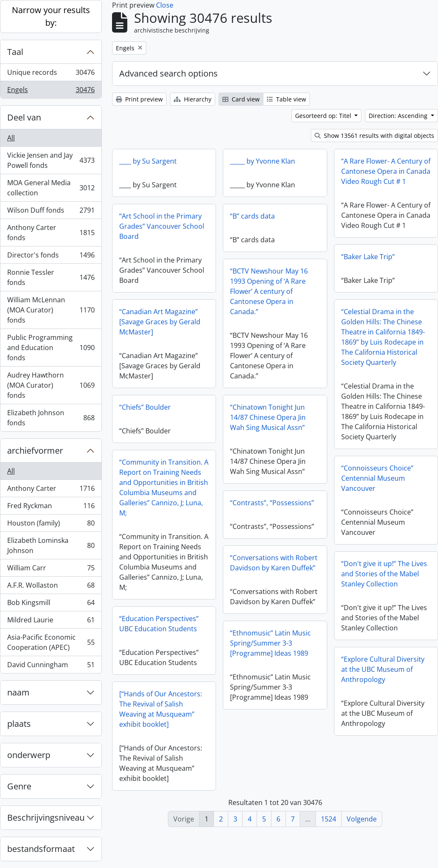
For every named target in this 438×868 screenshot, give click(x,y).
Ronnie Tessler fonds (51, 277)
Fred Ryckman (51, 508)
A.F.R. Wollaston (51, 587)
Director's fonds (51, 257)
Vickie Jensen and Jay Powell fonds (51, 160)
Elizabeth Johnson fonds (51, 418)
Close (165, 5)
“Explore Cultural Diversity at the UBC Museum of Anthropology (361, 672)
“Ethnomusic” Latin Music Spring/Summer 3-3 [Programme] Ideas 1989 (292, 644)
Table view (286, 99)
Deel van (24, 117)
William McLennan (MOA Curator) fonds (51, 310)
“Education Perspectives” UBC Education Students (159, 624)
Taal (15, 52)
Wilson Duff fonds (51, 212)
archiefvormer (35, 450)
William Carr (51, 570)
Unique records (51, 74)
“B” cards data (252, 216)
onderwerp (29, 755)
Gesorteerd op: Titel (324, 116)
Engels (51, 91)
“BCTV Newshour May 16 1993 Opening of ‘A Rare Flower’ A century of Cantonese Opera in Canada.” (291, 292)
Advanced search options (168, 73)
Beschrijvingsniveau (46, 817)
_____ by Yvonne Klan (263, 161)
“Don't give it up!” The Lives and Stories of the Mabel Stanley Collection (362, 576)
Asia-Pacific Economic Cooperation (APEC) (51, 642)
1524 (328, 819)
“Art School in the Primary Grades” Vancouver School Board (162, 226)
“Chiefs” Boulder (145, 407)
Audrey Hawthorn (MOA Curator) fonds (51, 385)
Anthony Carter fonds (51, 233)
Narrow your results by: (51, 16)
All (11, 138)
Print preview (139, 99)
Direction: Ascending (399, 116)
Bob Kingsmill (51, 604)
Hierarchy (193, 99)
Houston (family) (51, 525)
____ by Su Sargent (148, 161)
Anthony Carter (51, 490)
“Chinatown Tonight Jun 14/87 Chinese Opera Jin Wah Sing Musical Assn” (290, 418)
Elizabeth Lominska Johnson (51, 545)
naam (18, 692)
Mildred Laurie (51, 622)
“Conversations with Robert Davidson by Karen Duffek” (296, 564)
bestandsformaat (41, 849)
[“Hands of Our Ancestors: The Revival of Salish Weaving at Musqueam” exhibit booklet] (161, 709)
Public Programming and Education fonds (51, 348)
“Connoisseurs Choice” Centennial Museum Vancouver (355, 481)
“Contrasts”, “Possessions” (294, 504)
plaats (19, 724)
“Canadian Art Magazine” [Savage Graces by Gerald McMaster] (160, 322)
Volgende (362, 819)
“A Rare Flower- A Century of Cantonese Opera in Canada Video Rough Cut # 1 (386, 171)
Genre (19, 786)
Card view (241, 99)
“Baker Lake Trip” (346, 259)
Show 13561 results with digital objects (374, 136)
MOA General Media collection (51, 188)
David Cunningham (51, 666)
